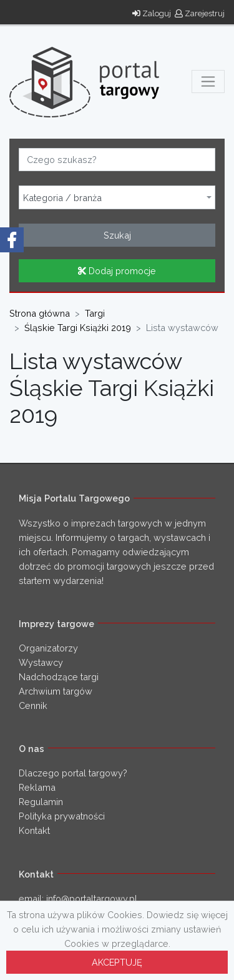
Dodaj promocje (117, 271)
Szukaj (117, 235)
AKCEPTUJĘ (117, 962)
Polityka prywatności (62, 816)
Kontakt (34, 830)
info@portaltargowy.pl (92, 898)
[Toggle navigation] (208, 82)
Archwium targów (56, 691)
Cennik (33, 705)
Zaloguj (152, 13)
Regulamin (41, 802)
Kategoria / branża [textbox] (62, 198)
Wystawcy (41, 662)
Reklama (37, 787)
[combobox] (117, 197)
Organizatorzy (48, 648)
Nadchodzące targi (59, 677)
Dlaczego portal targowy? (73, 773)
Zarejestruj (200, 13)
